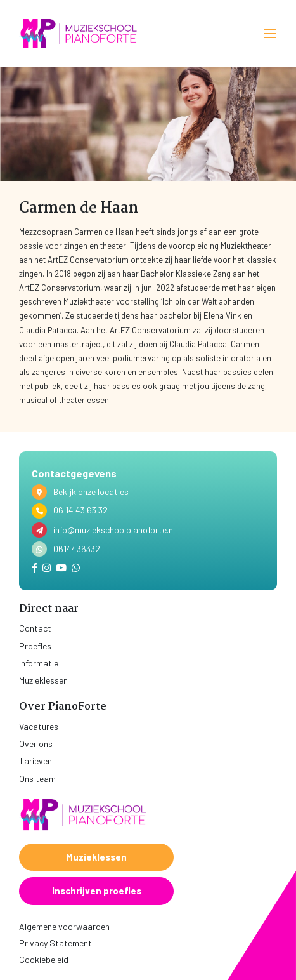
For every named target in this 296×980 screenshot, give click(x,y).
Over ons (36, 744)
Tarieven (35, 761)
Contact (35, 628)
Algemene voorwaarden (64, 926)
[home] (79, 33)
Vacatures (39, 726)
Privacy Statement (55, 943)
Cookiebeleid (44, 959)
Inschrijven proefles (97, 891)
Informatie (39, 663)
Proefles (35, 646)
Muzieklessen (43, 680)
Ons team (37, 778)
